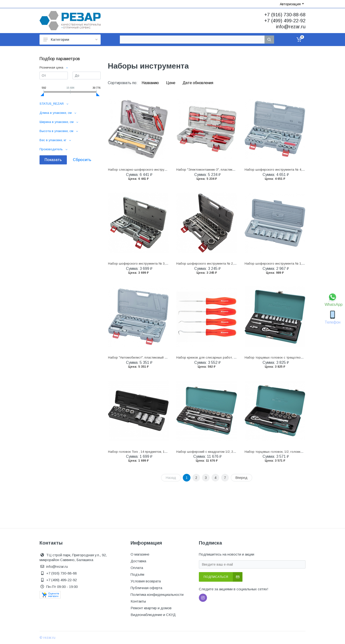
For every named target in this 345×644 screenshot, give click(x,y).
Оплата (137, 568)
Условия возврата (146, 581)
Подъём (137, 574)
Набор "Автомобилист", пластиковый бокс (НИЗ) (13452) (150, 357)
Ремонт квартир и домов (151, 608)
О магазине (140, 554)
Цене (171, 83)
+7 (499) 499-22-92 (285, 21)
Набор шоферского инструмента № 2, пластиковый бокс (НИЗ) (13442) (229, 264)
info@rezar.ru (291, 27)
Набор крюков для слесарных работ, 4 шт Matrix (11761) (219, 357)
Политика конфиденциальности (157, 595)
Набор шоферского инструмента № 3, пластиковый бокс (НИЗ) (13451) (161, 264)
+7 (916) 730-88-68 (285, 15)
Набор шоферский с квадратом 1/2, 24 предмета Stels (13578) (223, 452)
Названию (151, 83)
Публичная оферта (146, 588)
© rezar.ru (47, 638)
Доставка (138, 561)
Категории (70, 39)
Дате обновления (198, 83)
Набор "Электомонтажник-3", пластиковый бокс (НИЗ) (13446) (222, 170)
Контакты (138, 601)
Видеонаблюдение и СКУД (153, 615)
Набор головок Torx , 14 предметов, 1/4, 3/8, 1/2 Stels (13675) (153, 452)
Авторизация (292, 4)
